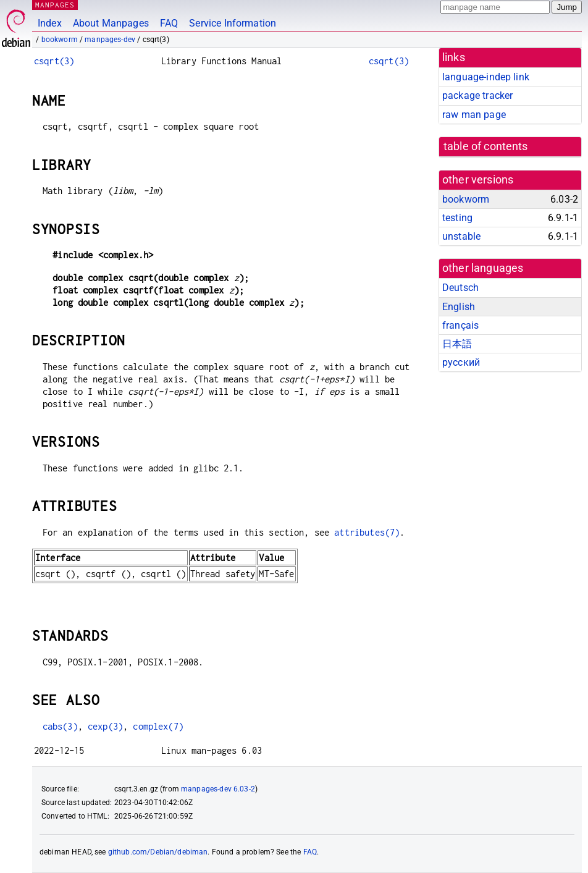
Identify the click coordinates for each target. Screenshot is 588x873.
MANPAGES (55, 5)
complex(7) (158, 726)
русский (461, 362)
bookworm (60, 40)
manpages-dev (110, 40)
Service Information (233, 23)
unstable (461, 236)
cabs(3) (60, 726)
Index (50, 23)
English (459, 307)
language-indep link (486, 77)
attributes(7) (367, 532)
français (460, 325)
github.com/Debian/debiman (158, 852)
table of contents (486, 146)
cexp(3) (105, 726)
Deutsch (460, 288)
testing (457, 218)
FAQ (169, 23)
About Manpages (111, 23)
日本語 (457, 344)
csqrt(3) (54, 61)
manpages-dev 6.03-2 (218, 789)
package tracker (477, 95)
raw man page (474, 115)
